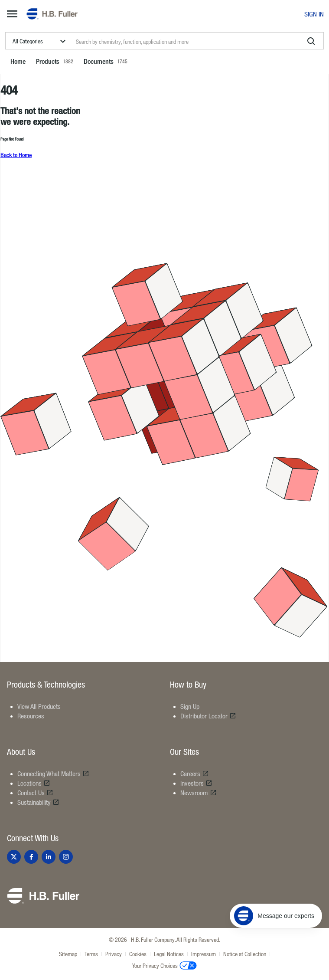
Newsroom (199, 793)
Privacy (114, 954)
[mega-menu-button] (12, 14)
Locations (34, 783)
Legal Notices (169, 954)
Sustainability (38, 802)
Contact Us (35, 793)
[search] (311, 41)
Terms (91, 954)
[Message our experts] (276, 916)
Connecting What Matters (53, 774)
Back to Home (16, 155)
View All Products (39, 706)
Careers (195, 774)
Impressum (204, 954)
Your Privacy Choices (164, 965)
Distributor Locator (208, 716)
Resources (31, 716)
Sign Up (190, 706)
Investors (196, 783)
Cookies (138, 954)
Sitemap (68, 954)
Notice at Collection (245, 954)
